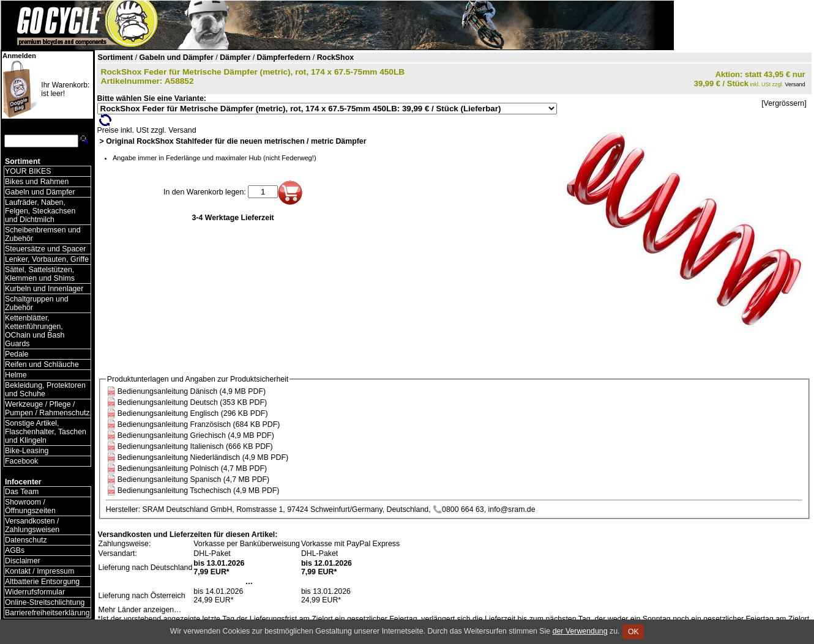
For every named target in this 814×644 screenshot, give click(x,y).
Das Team (22, 492)
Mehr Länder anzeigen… (140, 610)
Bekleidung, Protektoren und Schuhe (45, 390)
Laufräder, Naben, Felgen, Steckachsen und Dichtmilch (40, 211)
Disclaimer (23, 561)
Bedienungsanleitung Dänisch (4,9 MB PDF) (192, 391)
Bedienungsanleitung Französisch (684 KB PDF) (199, 424)
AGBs (15, 550)
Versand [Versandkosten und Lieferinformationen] (795, 84)
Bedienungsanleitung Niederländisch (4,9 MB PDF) (203, 457)
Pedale (17, 354)
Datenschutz (26, 540)
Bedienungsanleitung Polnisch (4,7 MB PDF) (192, 468)
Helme (16, 375)
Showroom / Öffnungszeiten (30, 506)
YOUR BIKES (28, 171)
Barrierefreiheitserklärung (47, 613)
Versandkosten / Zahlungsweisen (32, 525)
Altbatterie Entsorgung (42, 582)
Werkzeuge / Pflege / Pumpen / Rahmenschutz (47, 409)
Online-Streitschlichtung (45, 602)
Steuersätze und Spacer (45, 249)
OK (633, 632)
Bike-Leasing (27, 451)
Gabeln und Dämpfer (40, 192)
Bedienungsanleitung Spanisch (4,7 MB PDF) (193, 479)
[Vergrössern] (784, 103)
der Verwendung (580, 631)
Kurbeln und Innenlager (44, 289)
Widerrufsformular (35, 592)
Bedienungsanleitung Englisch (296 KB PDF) (193, 413)
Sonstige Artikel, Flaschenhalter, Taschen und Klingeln (46, 432)
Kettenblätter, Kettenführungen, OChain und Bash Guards (35, 331)
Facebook (21, 461)
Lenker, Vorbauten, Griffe (47, 259)
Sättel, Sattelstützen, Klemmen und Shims (40, 274)
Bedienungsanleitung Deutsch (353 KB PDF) (192, 402)
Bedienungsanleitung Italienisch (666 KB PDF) (195, 446)
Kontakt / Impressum (39, 571)
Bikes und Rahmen (37, 182)
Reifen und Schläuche (42, 365)
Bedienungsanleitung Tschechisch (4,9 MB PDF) (199, 490)
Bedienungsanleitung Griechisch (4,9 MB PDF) (196, 435)
